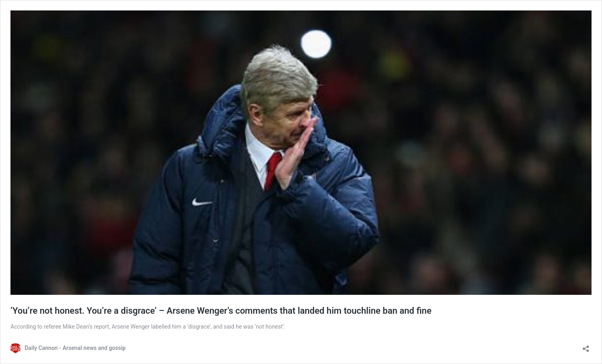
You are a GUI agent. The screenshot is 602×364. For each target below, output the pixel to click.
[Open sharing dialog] (586, 346)
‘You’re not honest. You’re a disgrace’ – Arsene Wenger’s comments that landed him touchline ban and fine (221, 311)
